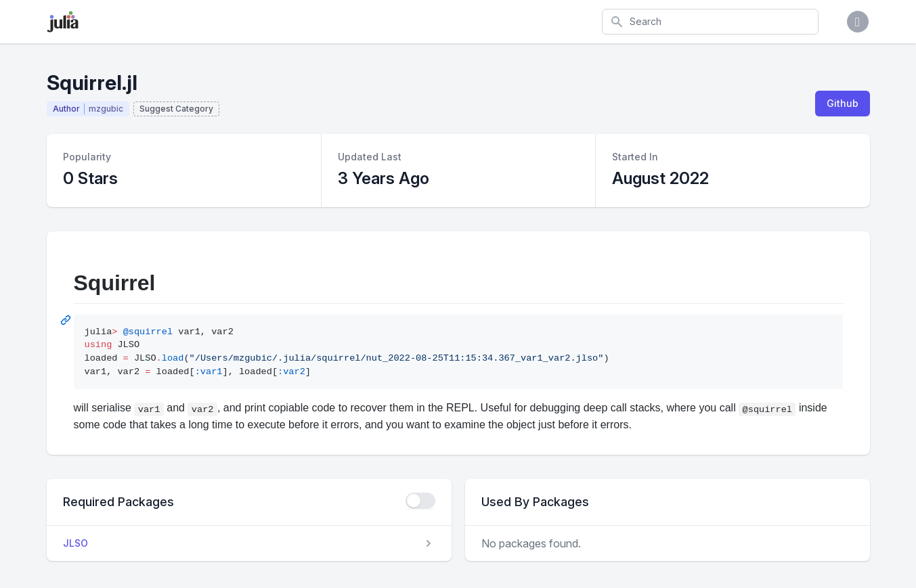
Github (843, 103)
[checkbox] (420, 501)
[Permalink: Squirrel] (67, 320)
